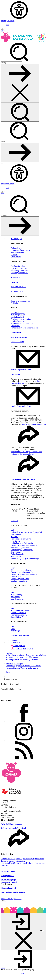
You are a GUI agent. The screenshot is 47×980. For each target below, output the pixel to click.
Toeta (8, 672)
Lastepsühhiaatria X (18, 613)
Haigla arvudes (32, 659)
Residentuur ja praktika (15, 666)
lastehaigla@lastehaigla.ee (21, 369)
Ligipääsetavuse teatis (18, 863)
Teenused (14, 640)
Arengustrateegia (20, 657)
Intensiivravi (15, 597)
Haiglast (9, 653)
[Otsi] (12, 63)
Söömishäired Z (17, 617)
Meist (13, 530)
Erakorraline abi (17, 248)
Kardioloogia (16, 556)
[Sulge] (23, 931)
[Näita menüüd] (2, 164)
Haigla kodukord (17, 317)
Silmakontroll (16, 257)
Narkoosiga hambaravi (19, 271)
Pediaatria (14, 537)
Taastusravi (39, 859)
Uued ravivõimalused (19, 581)
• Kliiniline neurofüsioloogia (22, 543)
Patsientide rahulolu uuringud (22, 323)
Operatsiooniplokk (18, 599)
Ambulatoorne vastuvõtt (20, 610)
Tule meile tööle (30, 666)
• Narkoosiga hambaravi (20, 579)
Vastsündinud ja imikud (20, 548)
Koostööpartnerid (13, 659)
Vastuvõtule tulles (17, 252)
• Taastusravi (16, 541)
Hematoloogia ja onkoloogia (22, 550)
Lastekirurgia (16, 577)
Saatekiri (14, 255)
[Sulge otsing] (20, 93)
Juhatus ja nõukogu (18, 655)
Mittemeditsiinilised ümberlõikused (24, 328)
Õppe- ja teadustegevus (29, 668)
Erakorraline (15, 643)
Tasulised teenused (18, 321)
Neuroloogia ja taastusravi (21, 539)
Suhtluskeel (15, 326)
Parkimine (15, 303)
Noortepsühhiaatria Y (19, 615)
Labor (13, 629)
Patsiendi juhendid (18, 315)
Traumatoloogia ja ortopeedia (22, 572)
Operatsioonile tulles (19, 268)
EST (7, 25)
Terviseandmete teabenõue (21, 319)
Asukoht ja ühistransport (20, 301)
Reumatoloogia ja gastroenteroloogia (25, 558)
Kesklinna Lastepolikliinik (11, 899)
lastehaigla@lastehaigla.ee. (21, 406)
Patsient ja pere (17, 239)
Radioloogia (15, 631)
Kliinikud (14, 521)
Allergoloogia (16, 552)
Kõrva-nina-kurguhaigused (21, 570)
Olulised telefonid (18, 313)
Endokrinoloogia (17, 554)
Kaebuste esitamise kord (36, 863)
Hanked (23, 659)
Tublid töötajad (33, 657)
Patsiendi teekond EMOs (20, 250)
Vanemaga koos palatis (19, 273)
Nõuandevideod (17, 291)
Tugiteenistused (32, 655)
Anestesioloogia (17, 595)
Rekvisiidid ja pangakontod (12, 824)
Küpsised (5, 865)
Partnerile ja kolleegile (15, 664)
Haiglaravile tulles (18, 266)
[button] (21, 968)
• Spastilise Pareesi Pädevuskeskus (24, 545)
